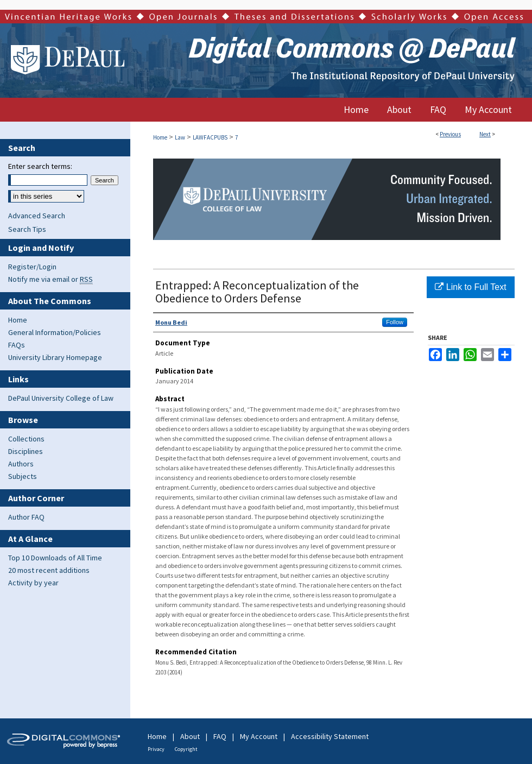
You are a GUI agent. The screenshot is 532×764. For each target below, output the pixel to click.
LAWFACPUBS (210, 137)
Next (485, 134)
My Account (259, 736)
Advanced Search (37, 216)
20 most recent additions (49, 570)
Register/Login (32, 267)
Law (180, 137)
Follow (395, 322)
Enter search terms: (40, 166)
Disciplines (26, 451)
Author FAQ (26, 517)
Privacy (156, 749)
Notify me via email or (50, 279)
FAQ (220, 736)
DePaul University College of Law (61, 398)
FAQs (17, 345)
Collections (26, 439)
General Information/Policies (55, 332)
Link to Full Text (470, 287)
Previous (450, 134)
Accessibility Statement (330, 736)
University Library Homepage (55, 357)
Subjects (23, 476)
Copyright (186, 749)
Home (160, 137)
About (190, 736)
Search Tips (27, 229)
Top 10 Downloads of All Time (55, 558)
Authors (21, 464)
